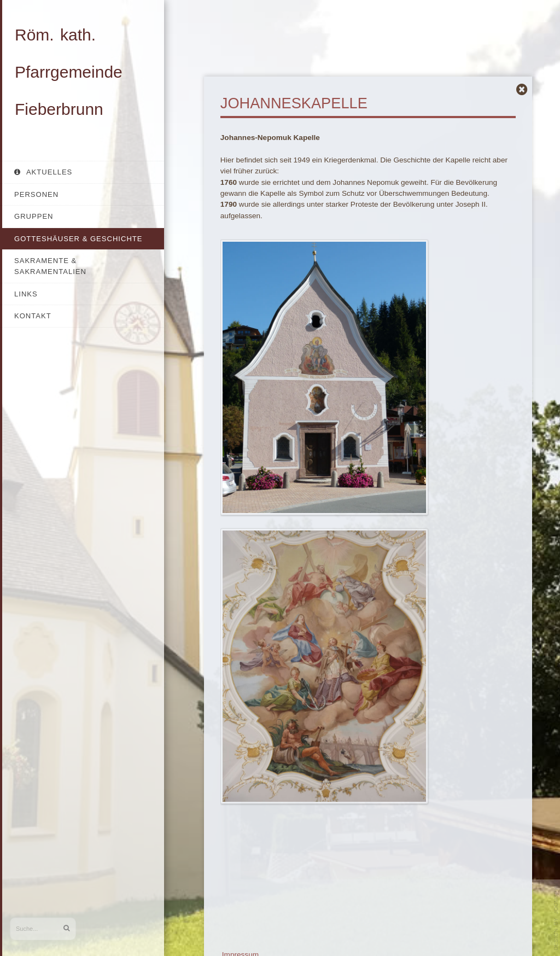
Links (26, 294)
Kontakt (33, 316)
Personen (36, 194)
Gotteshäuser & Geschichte (78, 239)
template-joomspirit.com (556, 915)
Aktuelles (48, 172)
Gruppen (34, 216)
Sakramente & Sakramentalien (50, 266)
